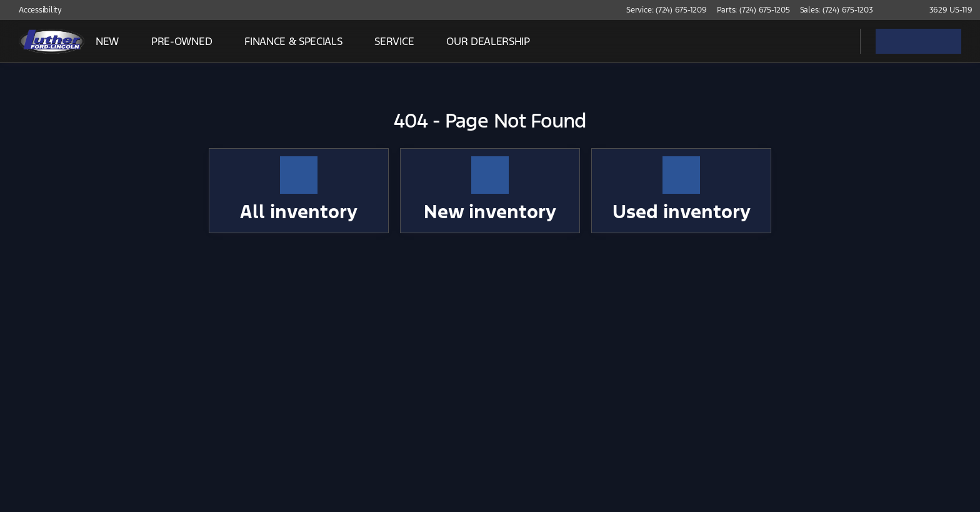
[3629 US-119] (945, 10)
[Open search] (835, 41)
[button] (901, 10)
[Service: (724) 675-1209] (666, 10)
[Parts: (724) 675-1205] (753, 10)
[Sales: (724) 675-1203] (837, 10)
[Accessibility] (35, 10)
